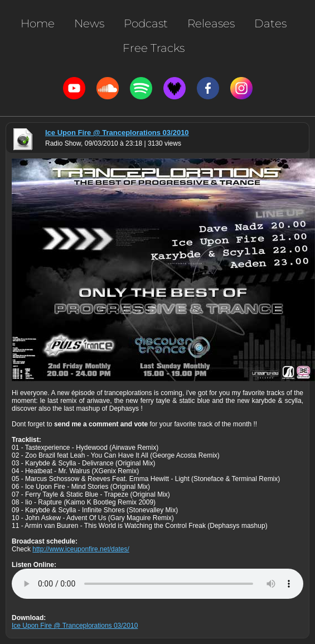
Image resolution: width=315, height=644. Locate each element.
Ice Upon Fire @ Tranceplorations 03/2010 (117, 133)
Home (38, 23)
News (89, 23)
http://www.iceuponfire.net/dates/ (81, 549)
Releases (211, 23)
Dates (270, 23)
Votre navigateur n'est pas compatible (157, 584)
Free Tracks (154, 48)
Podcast (146, 23)
